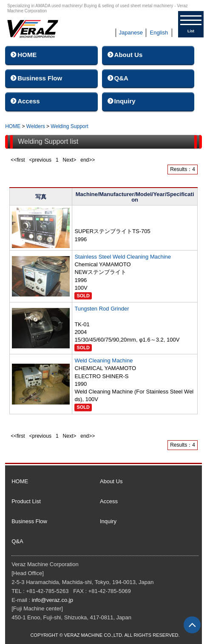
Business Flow (40, 78)
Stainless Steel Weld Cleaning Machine (123, 257)
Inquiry (125, 101)
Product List (26, 501)
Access (29, 101)
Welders (36, 126)
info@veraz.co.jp (52, 600)
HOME (27, 55)
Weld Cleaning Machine (103, 360)
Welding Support (69, 126)
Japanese (131, 33)
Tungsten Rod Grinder (102, 309)
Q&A (121, 78)
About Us (129, 55)
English (159, 33)
